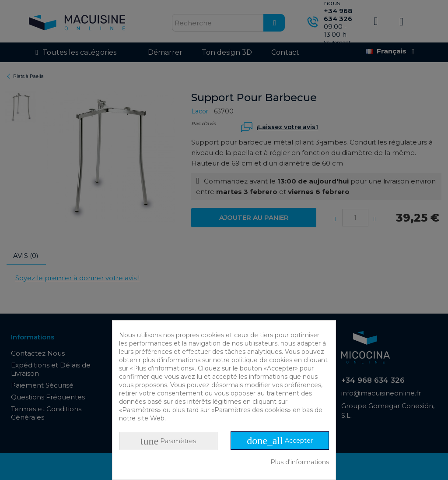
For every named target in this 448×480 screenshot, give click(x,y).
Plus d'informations (300, 462)
